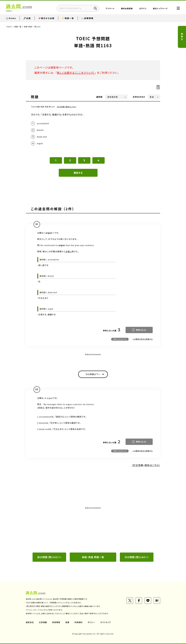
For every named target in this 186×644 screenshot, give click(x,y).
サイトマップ (106, 622)
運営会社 (30, 622)
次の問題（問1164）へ (137, 557)
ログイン (143, 8)
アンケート (110, 8)
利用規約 (79, 622)
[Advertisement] (93, 529)
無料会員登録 (127, 8)
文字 (139, 97)
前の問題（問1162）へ (49, 557)
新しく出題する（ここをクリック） (76, 73)
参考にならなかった (120, 339)
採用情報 (56, 622)
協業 (67, 622)
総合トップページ (160, 8)
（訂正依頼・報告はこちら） (67, 107)
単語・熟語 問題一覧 (93, 557)
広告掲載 (43, 622)
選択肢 (99, 97)
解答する (78, 173)
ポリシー (91, 622)
